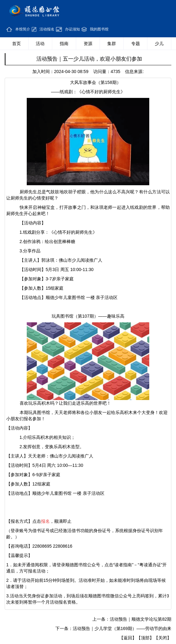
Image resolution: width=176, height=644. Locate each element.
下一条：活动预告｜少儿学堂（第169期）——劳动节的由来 (113, 628)
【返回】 (128, 638)
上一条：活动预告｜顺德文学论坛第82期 (132, 619)
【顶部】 (145, 638)
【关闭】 (163, 638)
